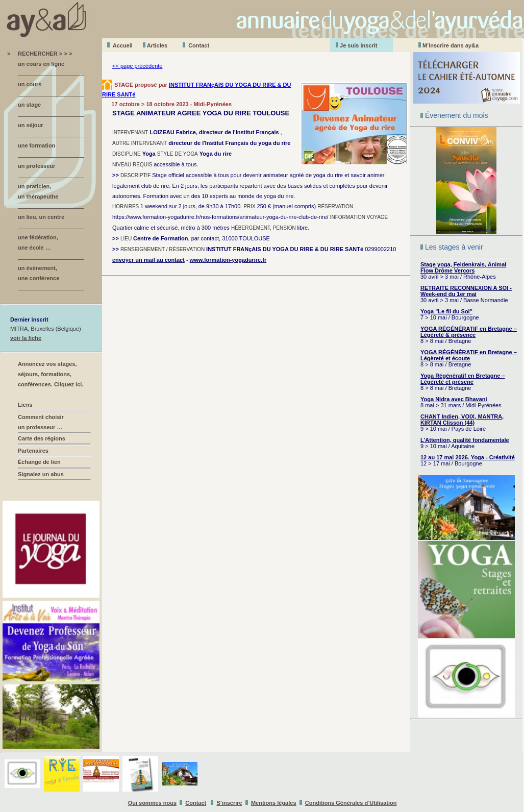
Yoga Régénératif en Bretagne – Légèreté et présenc (463, 379)
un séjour (31, 125)
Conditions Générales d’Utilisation (351, 803)
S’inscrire (230, 803)
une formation (36, 145)
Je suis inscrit (358, 45)
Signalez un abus (41, 474)
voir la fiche (26, 338)
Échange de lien (39, 462)
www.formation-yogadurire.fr (228, 260)
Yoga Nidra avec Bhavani (454, 399)
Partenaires (33, 451)
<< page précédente (137, 66)
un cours (30, 84)
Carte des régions (42, 438)
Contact (199, 45)
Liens (25, 405)
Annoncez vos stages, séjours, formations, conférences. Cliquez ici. (51, 374)
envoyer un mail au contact (148, 260)
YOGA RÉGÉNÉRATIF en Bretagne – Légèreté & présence (469, 332)
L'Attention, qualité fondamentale (465, 440)
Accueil (123, 45)
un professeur (36, 166)
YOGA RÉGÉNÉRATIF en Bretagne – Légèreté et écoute (469, 355)
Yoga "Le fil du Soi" (446, 311)
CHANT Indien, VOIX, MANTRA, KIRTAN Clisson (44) (462, 420)
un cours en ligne (41, 64)
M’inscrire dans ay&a (451, 45)
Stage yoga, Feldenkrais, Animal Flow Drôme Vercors (463, 267)
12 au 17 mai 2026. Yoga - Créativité (468, 457)
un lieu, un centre (41, 217)
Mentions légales (274, 803)
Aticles (157, 45)
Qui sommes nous (152, 803)
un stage (29, 105)
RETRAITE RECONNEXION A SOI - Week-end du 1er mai (466, 291)
